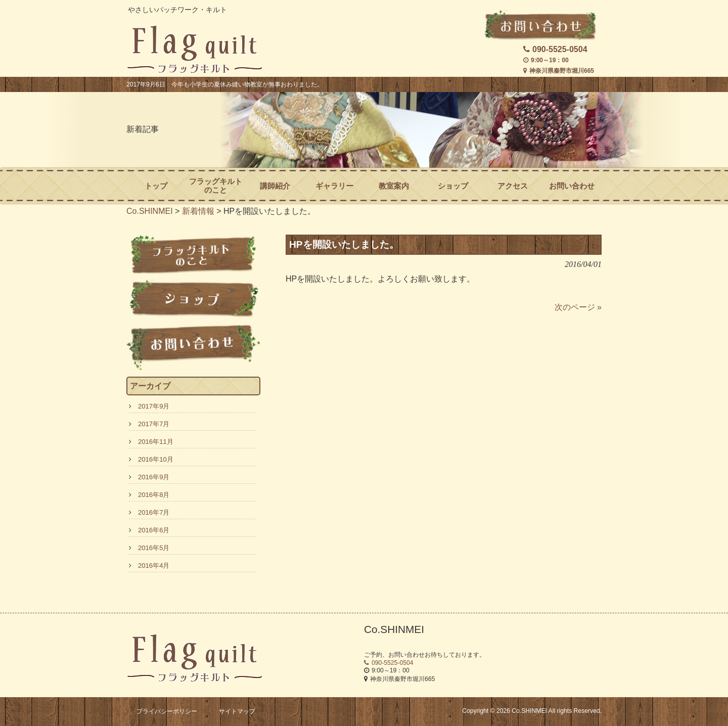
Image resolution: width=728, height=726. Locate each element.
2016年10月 (156, 459)
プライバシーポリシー (167, 711)
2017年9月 (154, 406)
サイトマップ (237, 711)
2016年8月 (154, 495)
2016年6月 (154, 530)
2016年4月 (154, 565)
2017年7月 (154, 424)
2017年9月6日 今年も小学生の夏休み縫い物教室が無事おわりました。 (225, 84)
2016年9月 (154, 477)
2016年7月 (154, 512)
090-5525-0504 (555, 49)
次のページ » (578, 307)
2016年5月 (154, 548)
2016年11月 (156, 442)
